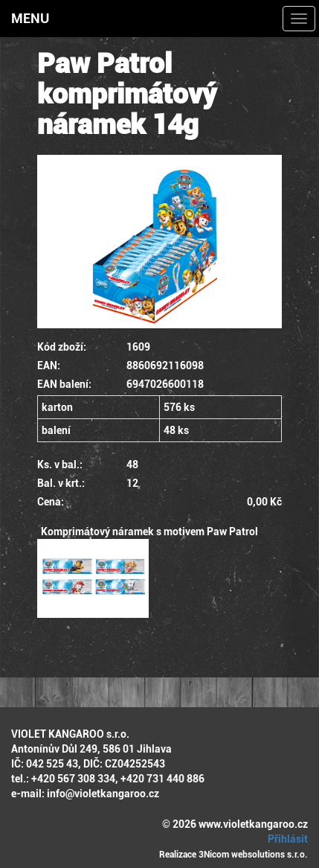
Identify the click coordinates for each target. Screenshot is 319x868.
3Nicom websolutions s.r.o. (253, 855)
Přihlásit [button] (286, 839)
